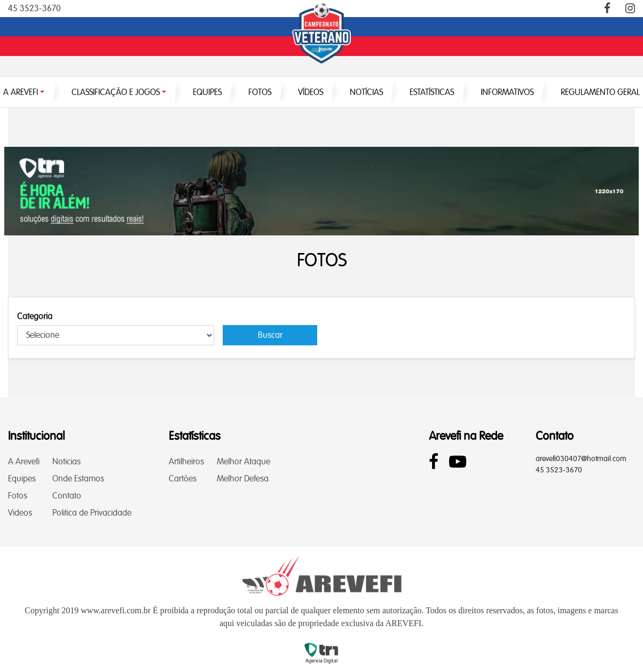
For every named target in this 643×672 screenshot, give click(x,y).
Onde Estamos (78, 479)
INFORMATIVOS (507, 92)
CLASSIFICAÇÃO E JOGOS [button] (116, 92)
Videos (20, 513)
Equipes (22, 479)
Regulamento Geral (600, 92)
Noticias (66, 461)
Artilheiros (186, 461)
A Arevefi (24, 461)
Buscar (270, 335)
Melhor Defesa (243, 479)
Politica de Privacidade (92, 513)
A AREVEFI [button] (21, 92)
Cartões (183, 479)
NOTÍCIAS (366, 92)
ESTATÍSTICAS (432, 92)
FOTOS (260, 92)
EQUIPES (207, 92)
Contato (67, 496)
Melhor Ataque (244, 461)
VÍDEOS (311, 92)
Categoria (35, 316)
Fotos (18, 496)
